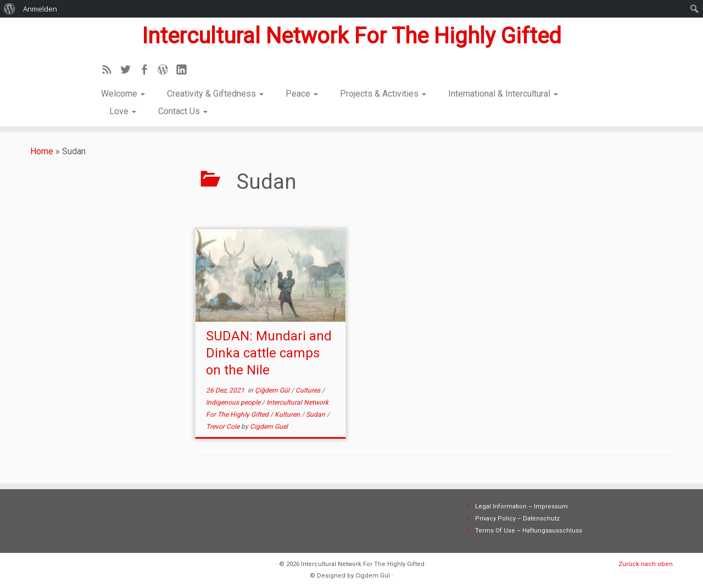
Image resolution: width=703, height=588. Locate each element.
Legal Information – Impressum (521, 506)
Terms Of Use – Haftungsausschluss (529, 531)
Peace (302, 94)
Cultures (309, 390)
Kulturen (288, 415)
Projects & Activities (383, 94)
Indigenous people (234, 402)
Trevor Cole (224, 427)
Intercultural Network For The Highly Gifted (351, 36)
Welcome (123, 94)
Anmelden (40, 9)
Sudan (316, 415)
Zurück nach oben (646, 564)
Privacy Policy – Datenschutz (517, 519)
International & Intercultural (503, 94)
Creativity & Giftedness (215, 94)
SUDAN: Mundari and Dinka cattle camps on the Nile (269, 353)
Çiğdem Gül (273, 390)
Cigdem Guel (269, 427)
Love (123, 111)
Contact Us (183, 111)
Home (42, 151)
